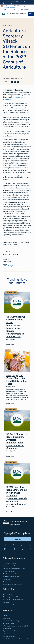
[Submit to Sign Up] (18, 539)
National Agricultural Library (12, 597)
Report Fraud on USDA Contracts (14, 631)
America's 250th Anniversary (18, 2)
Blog (14, 10)
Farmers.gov (7, 594)
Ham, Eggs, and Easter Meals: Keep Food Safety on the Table (17, 380)
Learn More (10, 344)
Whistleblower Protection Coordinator (16, 639)
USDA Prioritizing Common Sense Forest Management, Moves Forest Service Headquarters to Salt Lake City (16, 327)
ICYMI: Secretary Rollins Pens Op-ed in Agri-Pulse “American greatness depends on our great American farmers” (17, 496)
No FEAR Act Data (8, 623)
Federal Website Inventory (11, 621)
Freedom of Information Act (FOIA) (14, 569)
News (5, 10)
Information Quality (9, 571)
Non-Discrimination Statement (13, 574)
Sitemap (5, 633)
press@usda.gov (8, 266)
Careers (5, 615)
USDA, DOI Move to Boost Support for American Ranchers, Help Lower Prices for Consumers (17, 441)
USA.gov (6, 602)
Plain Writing (7, 579)
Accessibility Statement (10, 563)
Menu (31, 14)
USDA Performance (9, 636)
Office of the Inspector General (13, 599)
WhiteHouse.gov (9, 605)
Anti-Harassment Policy (10, 566)
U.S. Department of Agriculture (17, 14)
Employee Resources (26, 10)
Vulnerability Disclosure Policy (12, 584)
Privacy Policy (7, 582)
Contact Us (6, 618)
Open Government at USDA (11, 576)
